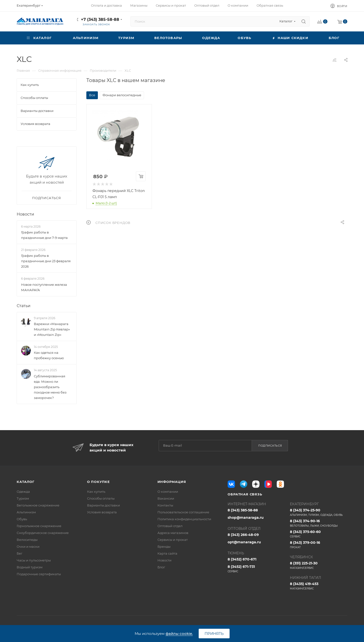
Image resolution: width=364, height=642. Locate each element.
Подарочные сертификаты (39, 574)
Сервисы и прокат (173, 540)
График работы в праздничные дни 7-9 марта (44, 235)
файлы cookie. (179, 634)
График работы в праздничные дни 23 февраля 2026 (46, 261)
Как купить (96, 492)
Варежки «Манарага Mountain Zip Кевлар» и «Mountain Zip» (52, 329)
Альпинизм (26, 512)
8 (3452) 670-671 (242, 559)
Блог (161, 567)
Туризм (23, 498)
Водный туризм (30, 567)
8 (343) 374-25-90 (319, 512)
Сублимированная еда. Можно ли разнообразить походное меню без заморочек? (50, 387)
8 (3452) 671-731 (256, 569)
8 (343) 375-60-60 (319, 534)
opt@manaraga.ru (244, 542)
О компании (168, 492)
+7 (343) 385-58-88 (100, 20)
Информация (172, 482)
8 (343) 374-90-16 (319, 523)
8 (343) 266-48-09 (243, 535)
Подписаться (270, 446)
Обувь (22, 519)
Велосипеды (27, 540)
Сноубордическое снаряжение (43, 533)
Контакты (165, 505)
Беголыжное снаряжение (38, 505)
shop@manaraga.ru (246, 518)
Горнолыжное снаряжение (39, 526)
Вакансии (166, 498)
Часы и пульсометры (34, 560)
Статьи (24, 306)
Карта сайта (167, 553)
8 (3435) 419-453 (319, 586)
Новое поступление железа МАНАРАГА (44, 287)
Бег (19, 553)
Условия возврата (102, 512)
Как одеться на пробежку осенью (49, 355)
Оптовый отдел (170, 526)
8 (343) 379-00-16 (319, 545)
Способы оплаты (101, 498)
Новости (25, 214)
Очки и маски (28, 546)
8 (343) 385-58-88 (243, 510)
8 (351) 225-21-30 (319, 565)
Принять (214, 634)
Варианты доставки (104, 505)
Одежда (23, 492)
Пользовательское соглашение (183, 512)
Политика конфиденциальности (184, 519)
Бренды (164, 546)
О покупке (98, 482)
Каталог (26, 482)
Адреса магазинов (173, 533)
